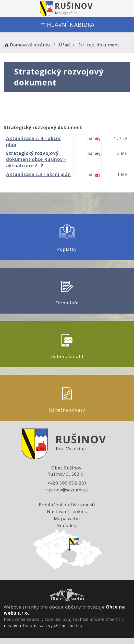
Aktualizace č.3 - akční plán (39, 174)
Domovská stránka (27, 45)
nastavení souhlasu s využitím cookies (43, 626)
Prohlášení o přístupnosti (67, 505)
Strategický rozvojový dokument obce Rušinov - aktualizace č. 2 (36, 159)
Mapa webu (67, 519)
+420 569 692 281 (67, 483)
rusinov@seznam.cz (67, 490)
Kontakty (67, 525)
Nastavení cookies (67, 511)
